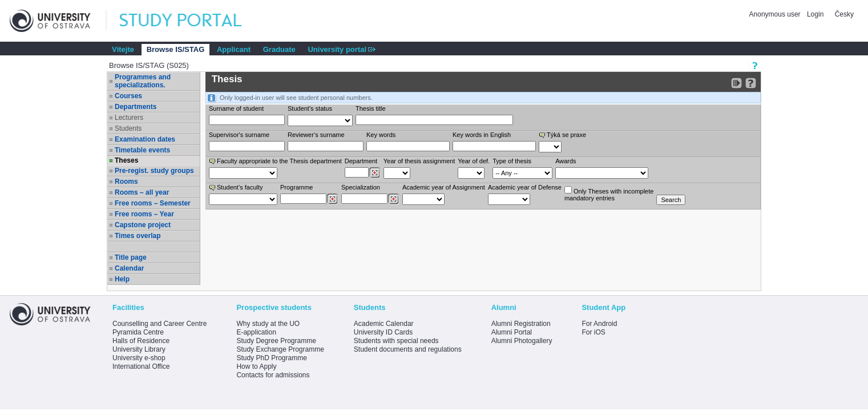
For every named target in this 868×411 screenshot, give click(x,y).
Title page (131, 257)
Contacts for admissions (273, 375)
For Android (599, 324)
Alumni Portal (512, 332)
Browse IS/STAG (176, 49)
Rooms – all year (142, 192)
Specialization (361, 187)
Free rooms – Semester (153, 203)
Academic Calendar (384, 324)
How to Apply (256, 366)
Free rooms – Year (144, 214)
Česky (844, 14)
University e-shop (139, 358)
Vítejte (123, 49)
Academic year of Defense (525, 187)
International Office (141, 366)
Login (815, 14)
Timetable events (142, 150)
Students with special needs (396, 341)
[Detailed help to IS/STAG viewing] (751, 83)
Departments (136, 107)
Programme (296, 187)
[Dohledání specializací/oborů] (393, 199)
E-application (256, 332)
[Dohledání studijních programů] (332, 199)
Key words (381, 135)
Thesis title (371, 108)
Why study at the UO (268, 324)
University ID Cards (383, 332)
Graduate (279, 49)
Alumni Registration (521, 324)
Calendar (129, 268)
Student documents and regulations (408, 349)
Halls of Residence (141, 341)
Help (122, 279)
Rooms (126, 182)
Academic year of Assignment (444, 187)
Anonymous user (776, 14)
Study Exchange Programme (280, 349)
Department (361, 161)
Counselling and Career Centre (160, 324)
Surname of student (236, 108)
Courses (128, 96)
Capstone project (143, 225)
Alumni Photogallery (522, 341)
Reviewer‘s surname (316, 135)
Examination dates (145, 139)
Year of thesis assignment (419, 161)
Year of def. (474, 161)
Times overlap (138, 236)
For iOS (593, 332)
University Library (139, 349)
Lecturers (129, 118)
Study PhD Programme (271, 358)
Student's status (310, 108)
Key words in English (482, 135)
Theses (126, 160)
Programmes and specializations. (143, 81)
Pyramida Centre (138, 332)
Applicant (234, 49)
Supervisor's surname (239, 135)
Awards (566, 161)
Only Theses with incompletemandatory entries (609, 194)
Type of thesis (512, 161)
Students (128, 128)
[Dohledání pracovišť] (375, 173)
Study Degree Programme (276, 341)
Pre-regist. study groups (154, 171)
